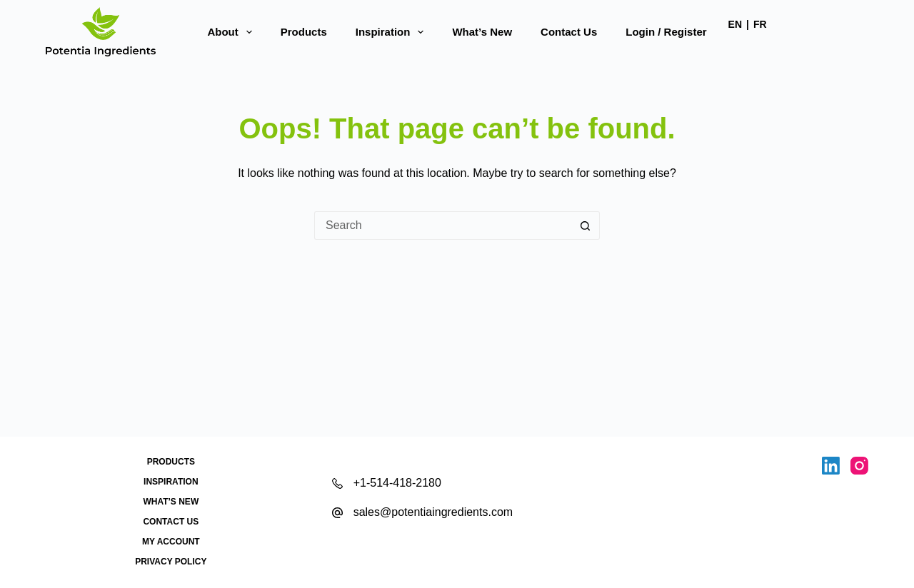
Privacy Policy (171, 562)
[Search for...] (443, 225)
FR (760, 24)
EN (735, 24)
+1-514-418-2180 (397, 483)
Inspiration (393, 32)
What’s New (482, 32)
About (232, 32)
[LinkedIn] (831, 466)
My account (171, 542)
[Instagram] (859, 466)
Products (304, 32)
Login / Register (666, 32)
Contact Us (569, 32)
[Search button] (586, 225)
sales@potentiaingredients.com (433, 512)
